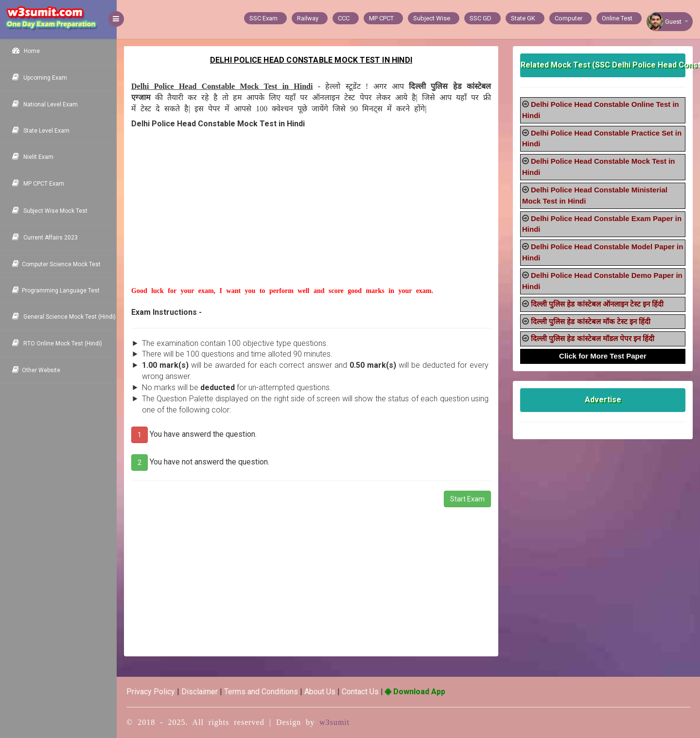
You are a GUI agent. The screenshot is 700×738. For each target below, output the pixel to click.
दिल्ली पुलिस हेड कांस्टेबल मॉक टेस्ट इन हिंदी (591, 321)
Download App (415, 692)
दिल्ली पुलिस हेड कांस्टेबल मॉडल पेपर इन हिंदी (593, 338)
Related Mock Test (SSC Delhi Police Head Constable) (603, 65)
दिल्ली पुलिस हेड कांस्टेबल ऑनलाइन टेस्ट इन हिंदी (597, 304)
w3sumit (334, 722)
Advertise (603, 400)
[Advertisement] (311, 218)
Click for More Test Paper (603, 356)
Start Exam (467, 499)
